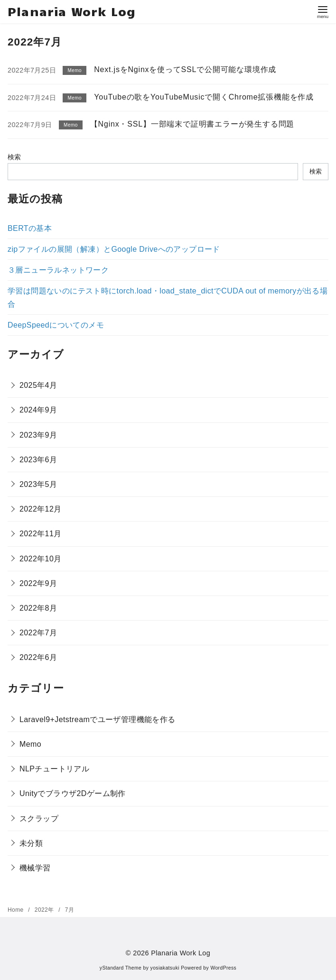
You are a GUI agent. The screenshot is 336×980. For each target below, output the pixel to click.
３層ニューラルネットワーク (58, 270)
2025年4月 (38, 385)
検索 (14, 157)
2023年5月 (38, 484)
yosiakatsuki (165, 968)
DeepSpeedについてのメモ (56, 325)
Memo (30, 744)
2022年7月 (38, 633)
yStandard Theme (121, 968)
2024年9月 (38, 410)
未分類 (31, 843)
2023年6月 (38, 460)
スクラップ (39, 819)
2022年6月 (38, 657)
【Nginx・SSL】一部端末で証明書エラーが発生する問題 (192, 124)
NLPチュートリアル (54, 769)
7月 (70, 910)
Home (16, 910)
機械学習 (35, 868)
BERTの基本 (30, 228)
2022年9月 (38, 583)
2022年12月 (41, 509)
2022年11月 (41, 534)
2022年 (45, 910)
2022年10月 (41, 559)
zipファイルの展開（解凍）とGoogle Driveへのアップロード (114, 249)
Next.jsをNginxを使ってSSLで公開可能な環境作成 (185, 69)
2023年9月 (38, 435)
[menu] (323, 11)
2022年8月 (38, 608)
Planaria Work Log (72, 11)
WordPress (223, 968)
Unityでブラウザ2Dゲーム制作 (73, 793)
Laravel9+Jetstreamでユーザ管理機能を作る (98, 719)
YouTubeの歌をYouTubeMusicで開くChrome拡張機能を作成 (204, 97)
